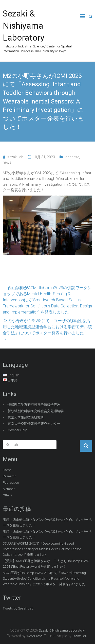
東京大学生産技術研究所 (26, 417)
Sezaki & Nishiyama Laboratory (24, 25)
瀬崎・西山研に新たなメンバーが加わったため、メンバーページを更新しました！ (47, 522)
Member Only (17, 430)
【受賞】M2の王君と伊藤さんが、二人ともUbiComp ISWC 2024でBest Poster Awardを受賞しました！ (46, 564)
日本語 (13, 380)
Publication (11, 483)
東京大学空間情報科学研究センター (34, 424)
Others (8, 495)
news (7, 162)
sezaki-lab (15, 157)
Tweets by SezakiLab (18, 608)
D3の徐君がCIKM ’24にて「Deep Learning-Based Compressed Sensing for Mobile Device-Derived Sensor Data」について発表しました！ (42, 549)
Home (7, 470)
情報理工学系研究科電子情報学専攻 (34, 405)
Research (9, 476)
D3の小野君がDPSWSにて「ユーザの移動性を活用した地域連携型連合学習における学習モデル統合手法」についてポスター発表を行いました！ (47, 330)
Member (9, 489)
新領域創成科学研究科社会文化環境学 (36, 411)
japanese (72, 157)
